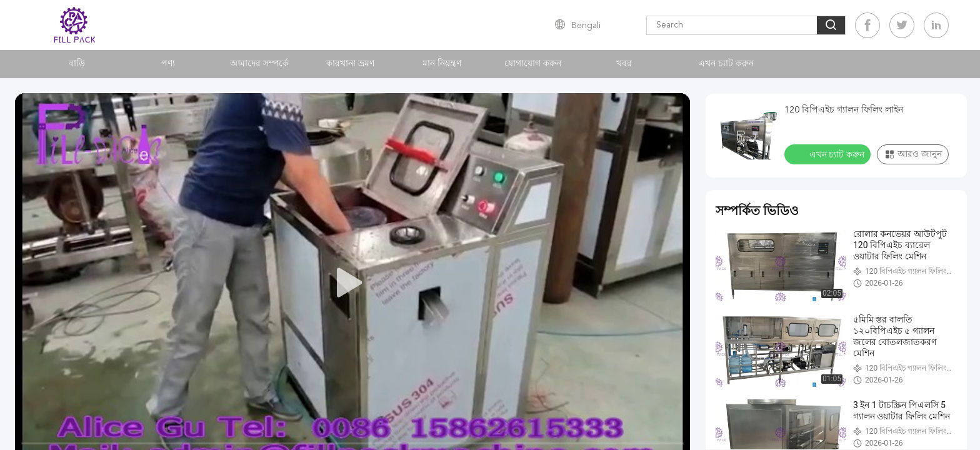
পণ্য (168, 64)
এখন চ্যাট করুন (726, 64)
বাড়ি (77, 64)
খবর (624, 64)
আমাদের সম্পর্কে (259, 64)
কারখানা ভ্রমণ (350, 64)
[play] (352, 283)
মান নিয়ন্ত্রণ (442, 64)
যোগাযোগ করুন (533, 64)
